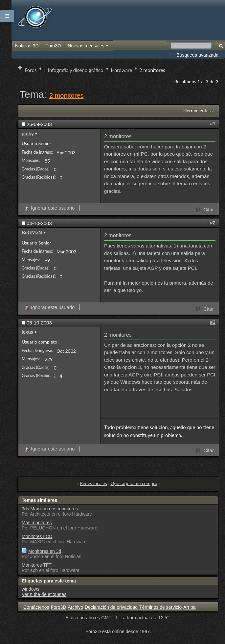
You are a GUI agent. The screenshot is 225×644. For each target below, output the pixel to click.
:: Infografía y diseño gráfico (74, 70)
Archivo (75, 607)
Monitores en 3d (45, 551)
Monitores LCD (37, 536)
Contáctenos (36, 607)
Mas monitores (37, 523)
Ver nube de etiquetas (44, 594)
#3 (213, 322)
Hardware (122, 70)
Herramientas (197, 110)
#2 (213, 223)
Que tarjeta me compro (134, 483)
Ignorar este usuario (49, 208)
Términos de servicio (160, 607)
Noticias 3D (27, 46)
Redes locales (93, 483)
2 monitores (67, 95)
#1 (213, 124)
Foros (31, 70)
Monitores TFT (37, 565)
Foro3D (53, 46)
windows (31, 589)
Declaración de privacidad (111, 607)
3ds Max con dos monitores (50, 509)
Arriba (189, 607)
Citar (205, 209)
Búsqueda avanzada (197, 55)
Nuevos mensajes (88, 46)
